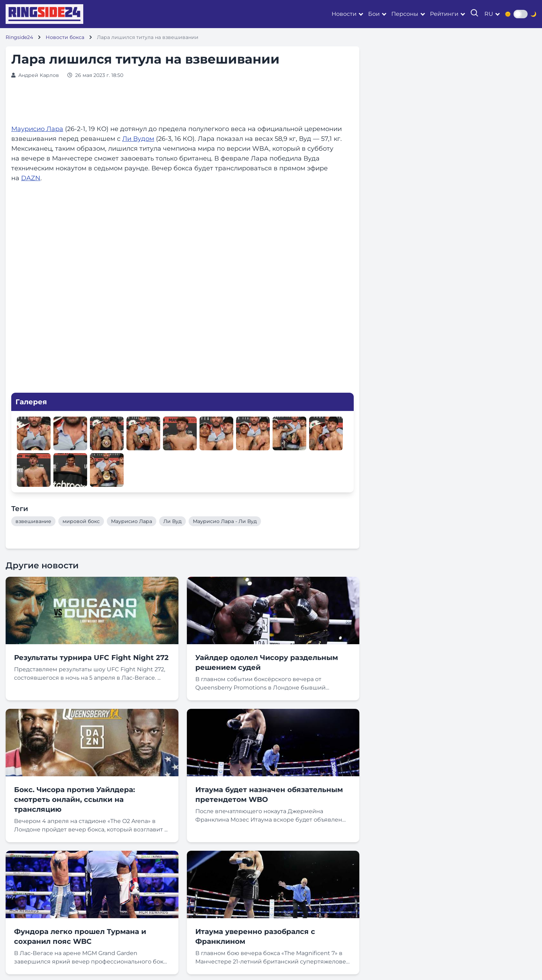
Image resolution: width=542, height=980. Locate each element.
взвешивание (33, 521)
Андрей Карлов (39, 75)
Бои (374, 14)
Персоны (405, 14)
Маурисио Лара (37, 129)
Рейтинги (444, 14)
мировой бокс (81, 521)
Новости (344, 14)
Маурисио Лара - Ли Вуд (225, 521)
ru (489, 14)
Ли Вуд (172, 521)
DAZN (31, 178)
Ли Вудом (138, 139)
